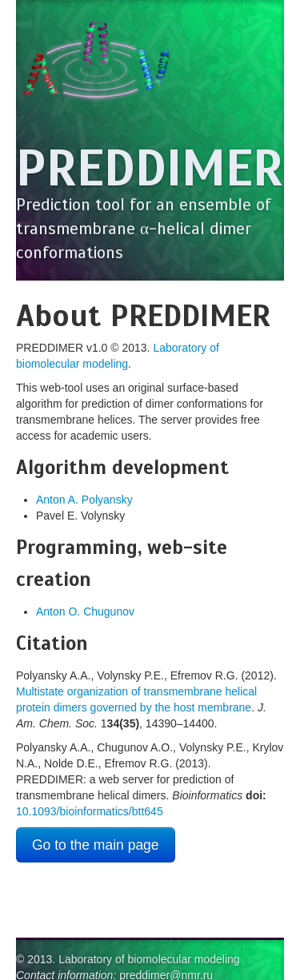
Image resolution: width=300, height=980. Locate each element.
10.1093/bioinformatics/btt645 (90, 811)
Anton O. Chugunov (85, 612)
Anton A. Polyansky (84, 500)
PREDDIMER (150, 168)
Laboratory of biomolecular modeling (149, 959)
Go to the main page (96, 845)
